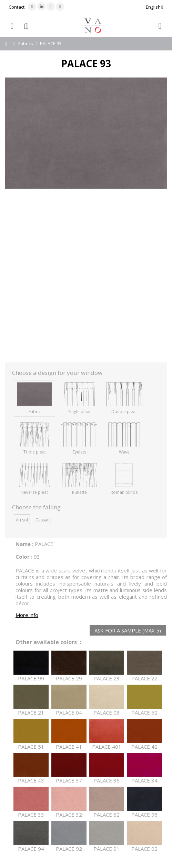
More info (27, 615)
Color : (24, 557)
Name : (24, 544)
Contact (17, 7)
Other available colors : (48, 642)
